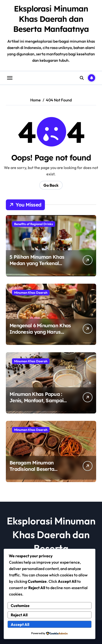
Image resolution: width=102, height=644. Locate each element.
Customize (20, 606)
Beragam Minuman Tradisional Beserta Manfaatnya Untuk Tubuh (39, 469)
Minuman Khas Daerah (31, 292)
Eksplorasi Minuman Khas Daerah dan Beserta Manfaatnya (51, 19)
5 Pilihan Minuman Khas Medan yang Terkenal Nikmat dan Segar (37, 263)
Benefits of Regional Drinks (34, 224)
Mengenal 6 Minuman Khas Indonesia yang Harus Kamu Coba (40, 332)
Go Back (51, 185)
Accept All (20, 624)
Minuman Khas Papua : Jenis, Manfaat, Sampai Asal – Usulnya (36, 400)
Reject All (19, 615)
